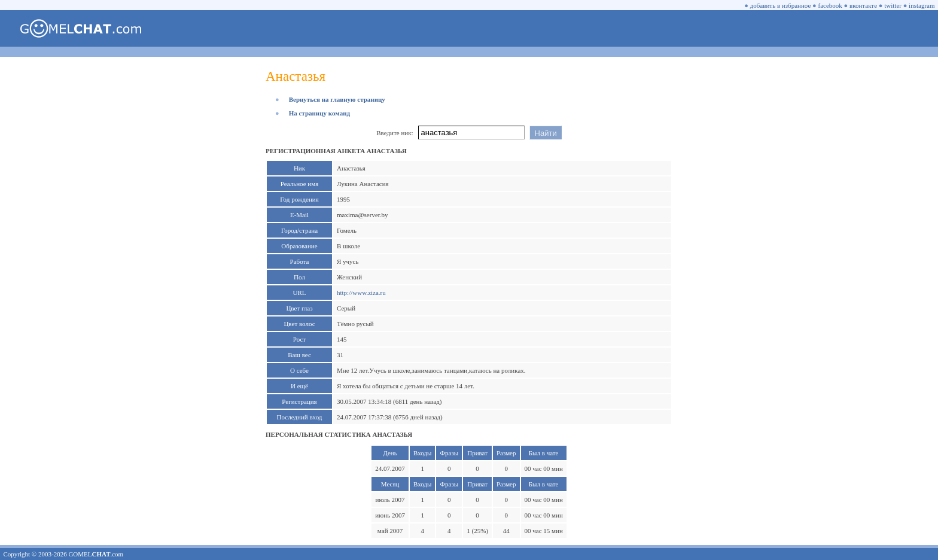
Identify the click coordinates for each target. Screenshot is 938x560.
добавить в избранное (781, 5)
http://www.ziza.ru (361, 293)
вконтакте (863, 5)
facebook (830, 5)
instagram (922, 5)
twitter (893, 5)
